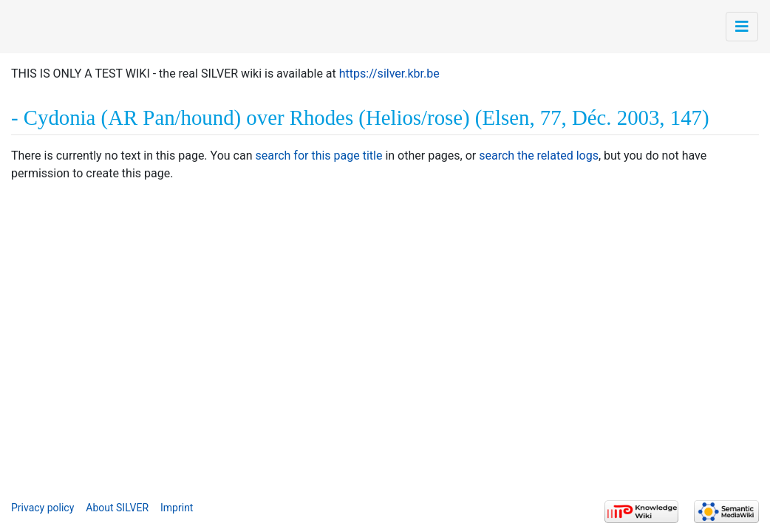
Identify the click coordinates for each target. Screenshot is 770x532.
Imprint (177, 508)
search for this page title (318, 156)
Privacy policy (42, 508)
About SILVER (117, 508)
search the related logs (539, 156)
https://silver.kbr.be (389, 74)
